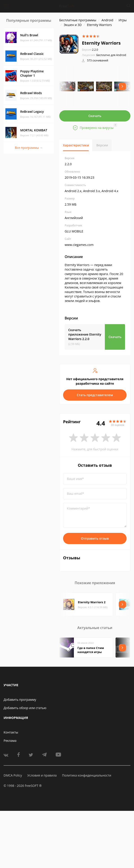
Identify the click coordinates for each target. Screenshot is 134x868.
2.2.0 (90, 50)
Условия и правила (42, 775)
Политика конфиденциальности (87, 775)
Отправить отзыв (95, 538)
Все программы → (29, 148)
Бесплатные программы (78, 20)
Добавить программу (20, 700)
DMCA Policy (13, 775)
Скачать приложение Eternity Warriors (85, 334)
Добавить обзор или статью (25, 708)
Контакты (11, 732)
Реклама (10, 741)
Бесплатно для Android (111, 55)
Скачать (95, 116)
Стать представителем (95, 395)
